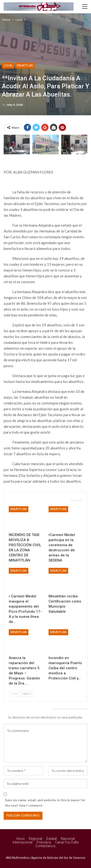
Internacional (23, 842)
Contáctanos (45, 846)
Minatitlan (25, 66)
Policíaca (44, 842)
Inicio (21, 839)
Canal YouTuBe (67, 842)
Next (27, 694)
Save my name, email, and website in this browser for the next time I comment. (45, 803)
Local (8, 66)
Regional (36, 839)
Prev (15, 694)
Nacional (68, 839)
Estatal (52, 839)
